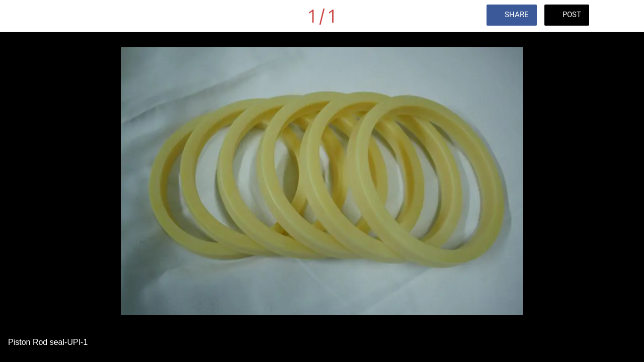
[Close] (16, 16)
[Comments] (618, 16)
